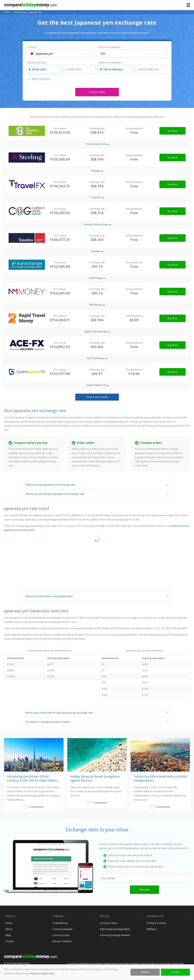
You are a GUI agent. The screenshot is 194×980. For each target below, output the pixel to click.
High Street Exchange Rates (115, 929)
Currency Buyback (62, 929)
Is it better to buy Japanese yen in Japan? (48, 722)
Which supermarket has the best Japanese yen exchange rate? (60, 713)
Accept (175, 972)
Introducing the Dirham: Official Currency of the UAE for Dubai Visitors (32, 778)
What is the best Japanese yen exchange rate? (51, 485)
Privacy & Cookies (156, 923)
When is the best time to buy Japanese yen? (49, 596)
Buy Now (172, 131)
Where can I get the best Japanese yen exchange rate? (55, 494)
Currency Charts (109, 923)
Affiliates (151, 929)
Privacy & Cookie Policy (42, 973)
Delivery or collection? (110, 63)
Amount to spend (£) (110, 47)
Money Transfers (62, 941)
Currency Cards (61, 935)
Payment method (36, 63)
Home (7, 12)
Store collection (148, 69)
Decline (145, 972)
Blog (8, 935)
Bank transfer (41, 79)
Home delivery (113, 69)
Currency (32, 47)
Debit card (39, 69)
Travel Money (19, 12)
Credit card (74, 69)
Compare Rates (97, 92)
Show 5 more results (97, 397)
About (9, 929)
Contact (10, 941)
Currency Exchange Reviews (115, 935)
